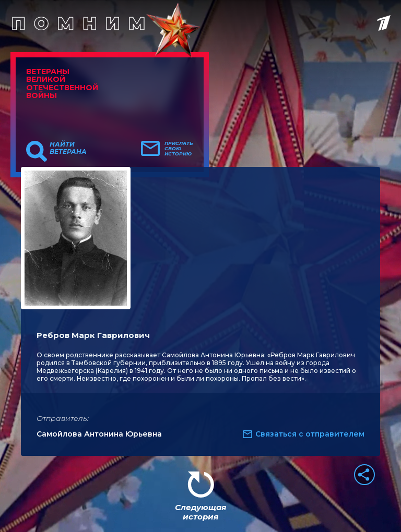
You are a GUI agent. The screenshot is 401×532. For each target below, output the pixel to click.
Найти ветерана (68, 148)
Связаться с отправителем (310, 434)
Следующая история (200, 512)
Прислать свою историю (179, 149)
